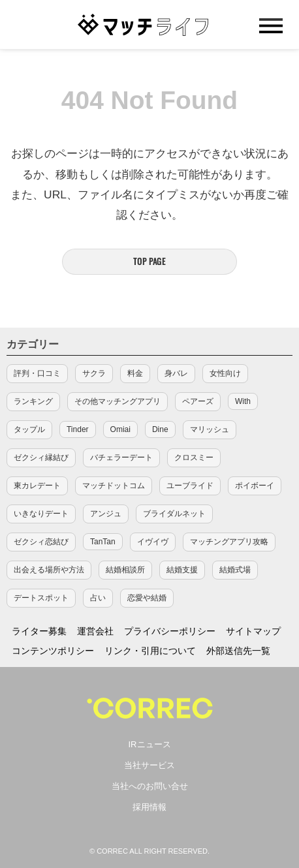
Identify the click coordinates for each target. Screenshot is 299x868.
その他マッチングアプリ (118, 401)
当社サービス (149, 765)
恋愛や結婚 (147, 598)
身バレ (176, 373)
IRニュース (150, 744)
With (243, 401)
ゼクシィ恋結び (41, 542)
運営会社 (95, 631)
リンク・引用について (150, 651)
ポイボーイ (255, 486)
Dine (160, 429)
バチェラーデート (121, 457)
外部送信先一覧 (238, 651)
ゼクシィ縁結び (41, 457)
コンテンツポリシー (53, 651)
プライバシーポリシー (170, 631)
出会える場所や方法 (49, 570)
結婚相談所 (125, 570)
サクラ (94, 373)
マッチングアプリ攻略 (229, 542)
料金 (135, 373)
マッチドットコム (114, 486)
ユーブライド (190, 486)
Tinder (78, 429)
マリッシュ (210, 429)
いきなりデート (41, 514)
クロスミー (194, 457)
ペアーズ (198, 401)
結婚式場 (235, 570)
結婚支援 (182, 570)
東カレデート (37, 486)
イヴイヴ (153, 542)
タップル (29, 429)
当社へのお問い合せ (150, 786)
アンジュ (106, 514)
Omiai (120, 429)
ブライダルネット (174, 514)
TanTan (103, 542)
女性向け (225, 373)
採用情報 (149, 807)
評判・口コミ (37, 373)
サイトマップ (253, 631)
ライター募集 (39, 631)
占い (98, 598)
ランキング (33, 401)
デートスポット (41, 598)
